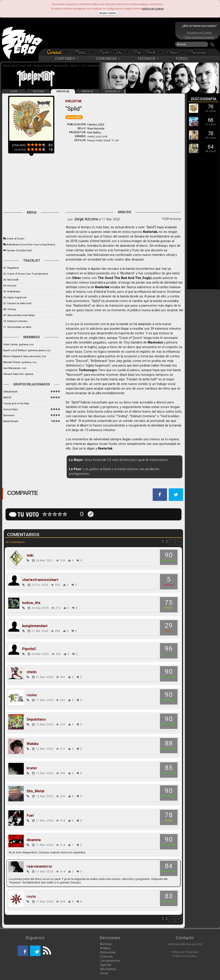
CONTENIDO (67, 59)
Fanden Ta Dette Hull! (19, 250)
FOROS (182, 59)
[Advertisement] (109, 35)
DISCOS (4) (63, 91)
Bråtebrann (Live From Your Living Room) (31, 245)
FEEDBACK (148, 59)
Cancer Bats (11, 409)
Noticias (106, 944)
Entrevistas (108, 952)
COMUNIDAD (108, 59)
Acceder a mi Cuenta (199, 32)
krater (32, 768)
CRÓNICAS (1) (112, 91)
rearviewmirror (39, 867)
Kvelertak (150, 232)
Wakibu (33, 744)
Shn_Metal (35, 791)
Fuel (30, 816)
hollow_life (31, 603)
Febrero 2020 (96, 125)
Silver (77, 278)
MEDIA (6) (88, 91)
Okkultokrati (11, 392)
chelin (32, 672)
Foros (104, 973)
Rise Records (96, 129)
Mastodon (155, 342)
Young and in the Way (16, 403)
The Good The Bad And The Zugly (124, 278)
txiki (30, 556)
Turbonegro (88, 370)
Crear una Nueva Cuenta (199, 37)
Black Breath (11, 421)
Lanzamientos (110, 961)
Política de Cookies (185, 956)
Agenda (106, 965)
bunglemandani (35, 626)
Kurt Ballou (94, 132)
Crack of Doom (16, 239)
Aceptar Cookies (108, 13)
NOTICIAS (38, 91)
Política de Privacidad (185, 952)
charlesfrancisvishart (40, 580)
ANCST (7, 397)
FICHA (14, 91)
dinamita (34, 840)
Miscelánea (108, 969)
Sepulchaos (36, 719)
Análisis (105, 948)
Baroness (9, 415)
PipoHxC (29, 649)
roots (31, 897)
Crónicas (106, 957)
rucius (32, 695)
